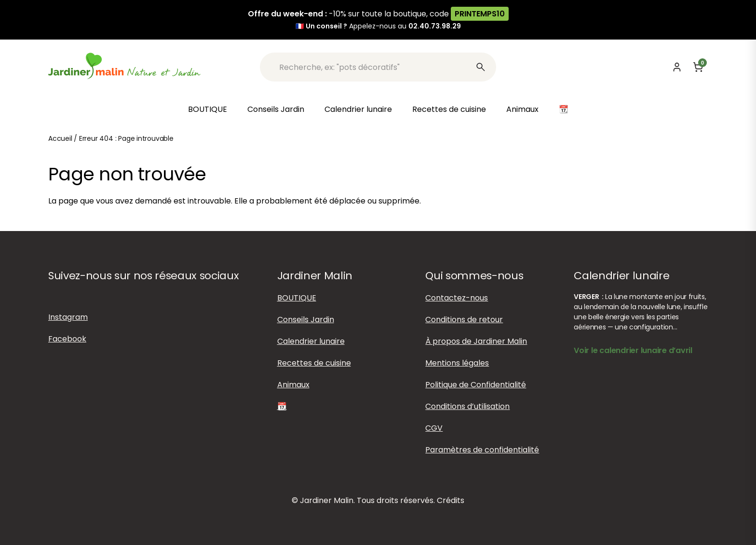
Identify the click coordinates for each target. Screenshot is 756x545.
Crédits (451, 500)
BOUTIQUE (208, 109)
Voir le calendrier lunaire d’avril (633, 350)
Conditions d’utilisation (467, 406)
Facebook (67, 339)
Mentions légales (457, 363)
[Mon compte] (677, 67)
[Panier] (698, 67)
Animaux (522, 109)
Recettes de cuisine (449, 109)
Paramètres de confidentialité (482, 450)
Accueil (60, 138)
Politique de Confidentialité (476, 385)
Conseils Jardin (276, 109)
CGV (434, 428)
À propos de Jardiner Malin (476, 341)
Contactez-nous (457, 298)
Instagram (68, 317)
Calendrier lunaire (358, 109)
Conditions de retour (464, 320)
